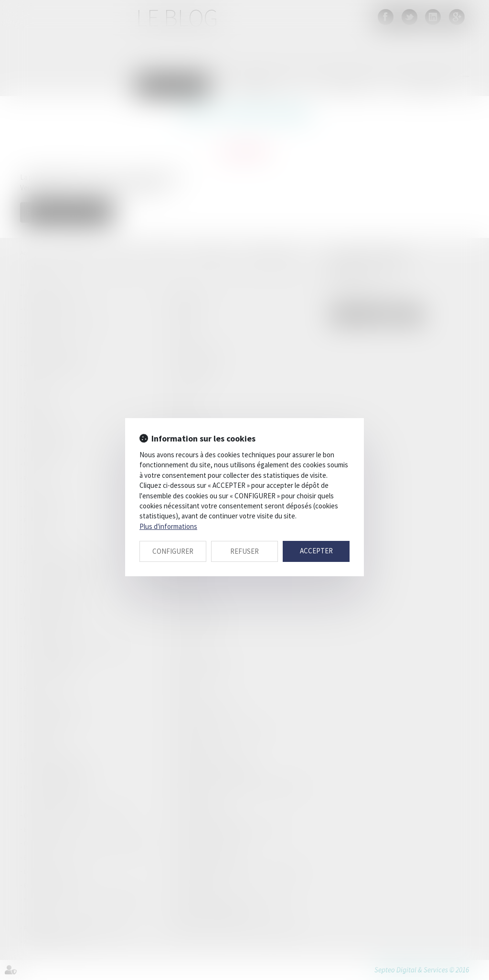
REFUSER (244, 551)
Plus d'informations (168, 526)
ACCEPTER (316, 551)
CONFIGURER (173, 551)
